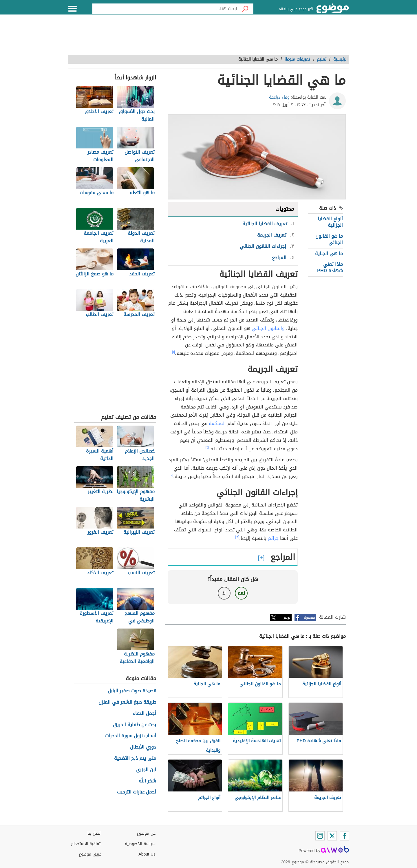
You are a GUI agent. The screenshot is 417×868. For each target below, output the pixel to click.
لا (224, 593)
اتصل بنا (95, 833)
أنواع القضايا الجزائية (330, 222)
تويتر (287, 618)
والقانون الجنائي (268, 328)
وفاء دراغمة (279, 97)
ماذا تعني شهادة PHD (330, 267)
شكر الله (147, 781)
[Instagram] (320, 836)
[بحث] (245, 9)
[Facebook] (344, 836)
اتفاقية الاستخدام (86, 844)
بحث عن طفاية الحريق (135, 725)
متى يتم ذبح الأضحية (135, 759)
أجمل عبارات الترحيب (137, 792)
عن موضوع (146, 833)
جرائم (273, 538)
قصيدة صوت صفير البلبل (132, 691)
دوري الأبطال (143, 747)
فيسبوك (309, 618)
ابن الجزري (146, 770)
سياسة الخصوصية (140, 844)
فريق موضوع (90, 854)
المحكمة (217, 423)
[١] (174, 352)
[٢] (207, 447)
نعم (241, 593)
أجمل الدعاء (145, 714)
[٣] (237, 537)
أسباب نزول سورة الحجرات (131, 736)
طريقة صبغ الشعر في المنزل (127, 702)
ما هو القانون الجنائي (329, 239)
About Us (147, 854)
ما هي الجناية (329, 254)
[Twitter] (332, 836)
